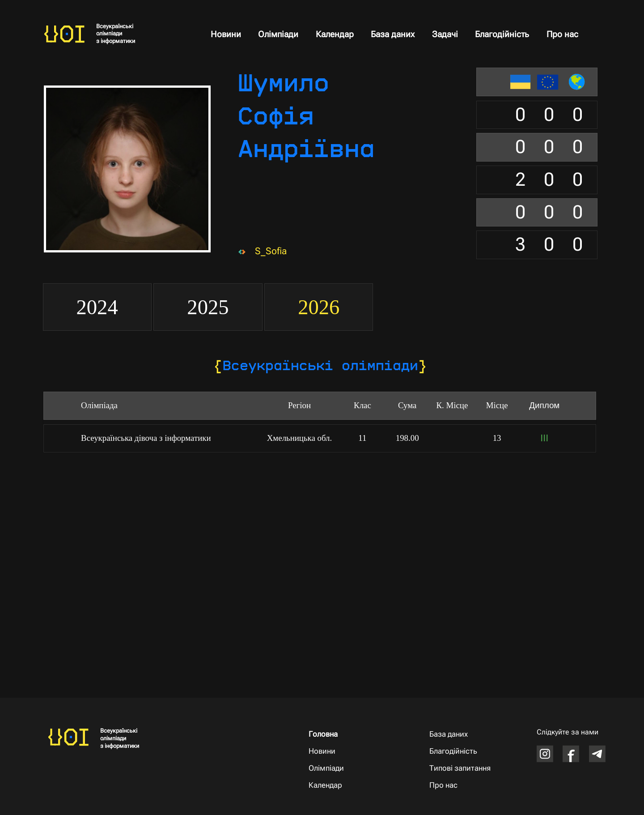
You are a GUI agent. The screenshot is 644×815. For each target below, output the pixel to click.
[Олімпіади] (342, 769)
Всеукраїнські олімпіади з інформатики (116, 34)
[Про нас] (463, 786)
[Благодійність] (463, 752)
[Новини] (342, 752)
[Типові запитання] (463, 769)
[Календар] (342, 786)
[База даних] (463, 734)
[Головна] (342, 735)
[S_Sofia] (274, 251)
